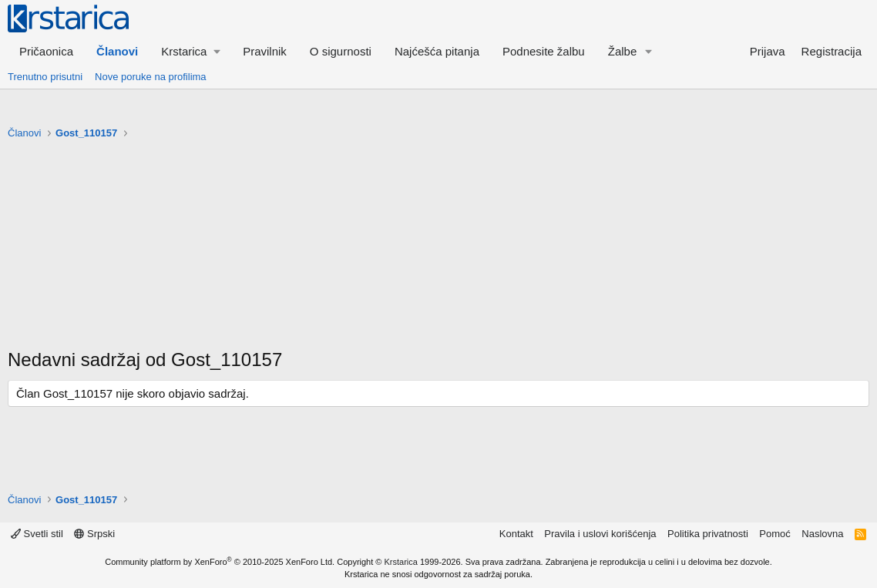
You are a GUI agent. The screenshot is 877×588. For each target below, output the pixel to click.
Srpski (94, 534)
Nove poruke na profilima (151, 77)
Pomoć (775, 534)
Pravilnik (265, 51)
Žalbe (623, 51)
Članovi (117, 51)
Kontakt (516, 534)
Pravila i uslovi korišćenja (600, 534)
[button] (190, 51)
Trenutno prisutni (45, 77)
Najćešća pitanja (437, 51)
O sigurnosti (341, 51)
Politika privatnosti (708, 534)
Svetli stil (37, 534)
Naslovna (822, 534)
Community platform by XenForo (220, 562)
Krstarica (401, 562)
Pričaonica (46, 51)
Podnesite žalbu (544, 51)
